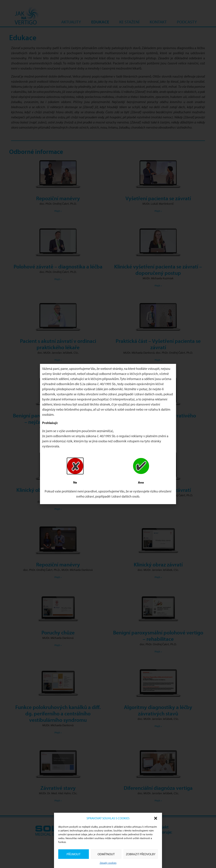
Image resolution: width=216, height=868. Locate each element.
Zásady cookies (108, 863)
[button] (156, 818)
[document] (108, 434)
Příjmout (73, 854)
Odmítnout (106, 854)
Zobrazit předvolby (141, 854)
